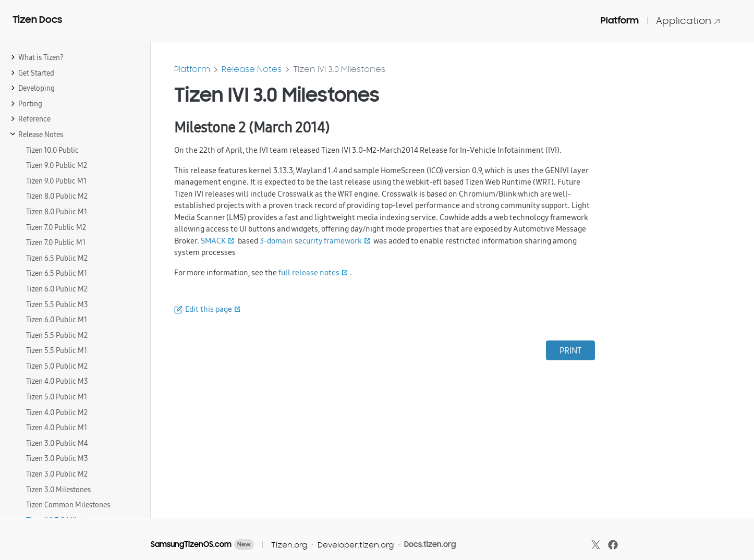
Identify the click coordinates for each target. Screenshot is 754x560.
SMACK (213, 241)
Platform (620, 20)
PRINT (570, 350)
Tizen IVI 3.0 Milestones (339, 69)
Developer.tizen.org (356, 545)
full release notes (309, 272)
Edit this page (209, 309)
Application (688, 21)
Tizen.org (289, 545)
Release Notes (252, 69)
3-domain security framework (311, 241)
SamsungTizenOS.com (191, 544)
